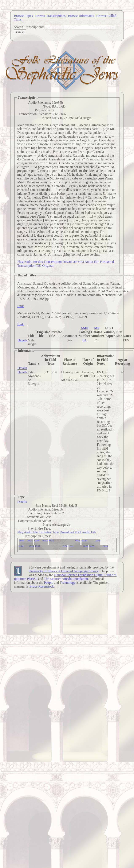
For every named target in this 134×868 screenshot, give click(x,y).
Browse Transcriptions (50, 16)
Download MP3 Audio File (81, 262)
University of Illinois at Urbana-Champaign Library (64, 571)
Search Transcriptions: (29, 27)
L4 (84, 340)
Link (20, 306)
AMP (84, 328)
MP (97, 328)
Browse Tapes (23, 16)
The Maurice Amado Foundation (66, 579)
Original (48, 266)
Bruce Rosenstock (42, 586)
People (49, 583)
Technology (68, 583)
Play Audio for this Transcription (40, 262)
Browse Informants (81, 16)
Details (22, 340)
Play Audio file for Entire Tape (38, 532)
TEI (39, 266)
